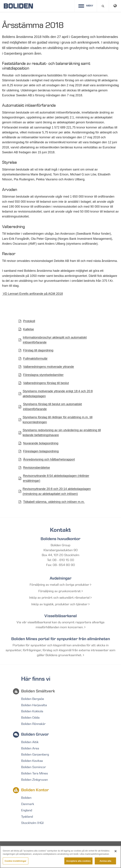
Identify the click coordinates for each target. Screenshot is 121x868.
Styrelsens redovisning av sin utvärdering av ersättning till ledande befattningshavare (62, 433)
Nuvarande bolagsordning (41, 443)
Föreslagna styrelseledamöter (43, 375)
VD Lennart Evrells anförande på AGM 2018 (32, 294)
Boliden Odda (30, 718)
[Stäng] (116, 857)
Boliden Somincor (34, 767)
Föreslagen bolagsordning (41, 451)
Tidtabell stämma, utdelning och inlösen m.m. (54, 502)
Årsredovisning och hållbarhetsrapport (49, 459)
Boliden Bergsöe (33, 699)
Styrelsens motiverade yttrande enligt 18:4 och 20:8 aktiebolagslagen (58, 394)
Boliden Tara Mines (34, 773)
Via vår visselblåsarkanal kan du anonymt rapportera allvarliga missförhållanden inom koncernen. (61, 625)
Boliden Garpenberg (35, 755)
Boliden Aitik (30, 742)
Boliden (26, 798)
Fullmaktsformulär (35, 359)
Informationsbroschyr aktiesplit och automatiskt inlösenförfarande (55, 340)
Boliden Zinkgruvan (34, 780)
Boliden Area (30, 748)
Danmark (28, 804)
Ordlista (69, 849)
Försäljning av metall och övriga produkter (61, 585)
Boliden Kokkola (32, 711)
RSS (84, 849)
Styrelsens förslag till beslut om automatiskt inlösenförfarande (52, 407)
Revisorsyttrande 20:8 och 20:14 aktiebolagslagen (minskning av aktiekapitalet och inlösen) (57, 491)
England (27, 810)
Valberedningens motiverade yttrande (49, 367)
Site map (21, 849)
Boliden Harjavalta (34, 705)
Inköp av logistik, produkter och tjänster (61, 604)
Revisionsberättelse (37, 468)
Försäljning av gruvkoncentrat (61, 591)
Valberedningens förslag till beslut (46, 383)
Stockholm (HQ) (32, 823)
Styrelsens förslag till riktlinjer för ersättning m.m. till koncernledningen (58, 420)
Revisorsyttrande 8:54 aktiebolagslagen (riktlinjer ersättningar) (56, 478)
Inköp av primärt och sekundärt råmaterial (61, 598)
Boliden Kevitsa (32, 761)
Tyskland (27, 817)
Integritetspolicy (45, 849)
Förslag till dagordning (38, 350)
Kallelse (29, 329)
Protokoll (29, 321)
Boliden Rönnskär (33, 724)
